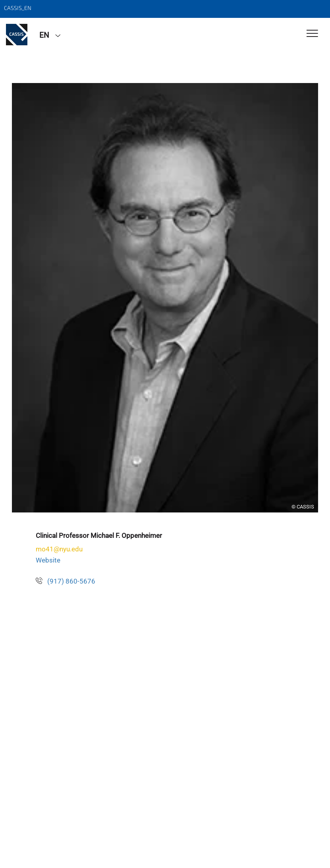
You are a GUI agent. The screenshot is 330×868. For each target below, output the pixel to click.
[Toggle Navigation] (312, 34)
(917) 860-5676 (71, 581)
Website (48, 560)
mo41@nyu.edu (59, 549)
